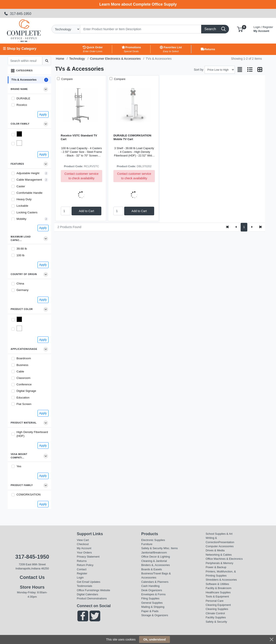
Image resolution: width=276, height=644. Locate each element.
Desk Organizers (152, 590)
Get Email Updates (89, 582)
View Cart (83, 540)
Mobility (22, 219)
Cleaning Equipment (218, 605)
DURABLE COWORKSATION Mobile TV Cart (132, 137)
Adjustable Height (28, 173)
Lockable (22, 206)
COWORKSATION (29, 495)
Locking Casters (27, 212)
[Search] (141, 29)
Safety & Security (152, 548)
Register (82, 573)
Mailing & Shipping (153, 607)
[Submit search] (47, 61)
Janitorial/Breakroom (154, 553)
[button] (240, 29)
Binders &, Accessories (155, 565)
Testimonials (84, 586)
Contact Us (32, 577)
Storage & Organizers (155, 615)
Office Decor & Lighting (156, 557)
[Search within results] (25, 61)
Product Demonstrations (92, 598)
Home (60, 59)
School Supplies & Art (219, 534)
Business (23, 365)
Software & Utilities (217, 584)
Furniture (147, 544)
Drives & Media (215, 550)
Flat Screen (24, 404)
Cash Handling (150, 586)
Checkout (83, 544)
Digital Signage (26, 391)
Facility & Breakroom (219, 588)
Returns (82, 561)
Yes (19, 466)
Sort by (199, 70)
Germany (23, 290)
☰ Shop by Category (20, 49)
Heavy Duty (24, 199)
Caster (21, 186)
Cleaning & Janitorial (154, 561)
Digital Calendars (87, 594)
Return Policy (85, 565)
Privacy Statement (88, 557)
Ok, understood (154, 639)
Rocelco (22, 105)
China (20, 284)
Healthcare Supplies (218, 592)
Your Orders (84, 553)
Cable (20, 371)
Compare (67, 79)
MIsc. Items (171, 548)
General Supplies (152, 603)
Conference (24, 384)
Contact (82, 569)
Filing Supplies (150, 598)
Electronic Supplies (153, 540)
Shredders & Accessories (221, 580)
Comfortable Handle (30, 193)
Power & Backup (216, 567)
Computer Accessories (220, 546)
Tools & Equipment (217, 596)
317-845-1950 (18, 14)
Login (80, 578)
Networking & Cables (219, 555)
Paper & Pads (150, 611)
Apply (43, 114)
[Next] (252, 227)
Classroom (24, 378)
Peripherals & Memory (220, 563)
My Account (263, 29)
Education (23, 398)
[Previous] (236, 227)
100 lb (21, 255)
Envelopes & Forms (153, 594)
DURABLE (24, 98)
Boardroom (24, 358)
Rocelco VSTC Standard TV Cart (79, 137)
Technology (77, 59)
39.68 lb (22, 249)
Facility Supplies (216, 617)
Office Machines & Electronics (224, 559)
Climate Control (215, 613)
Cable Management (29, 180)
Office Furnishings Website (93, 590)
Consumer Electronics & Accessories (115, 59)
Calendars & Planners (155, 582)
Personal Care (215, 601)
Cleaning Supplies (217, 609)
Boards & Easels (152, 569)
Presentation (226, 542)
